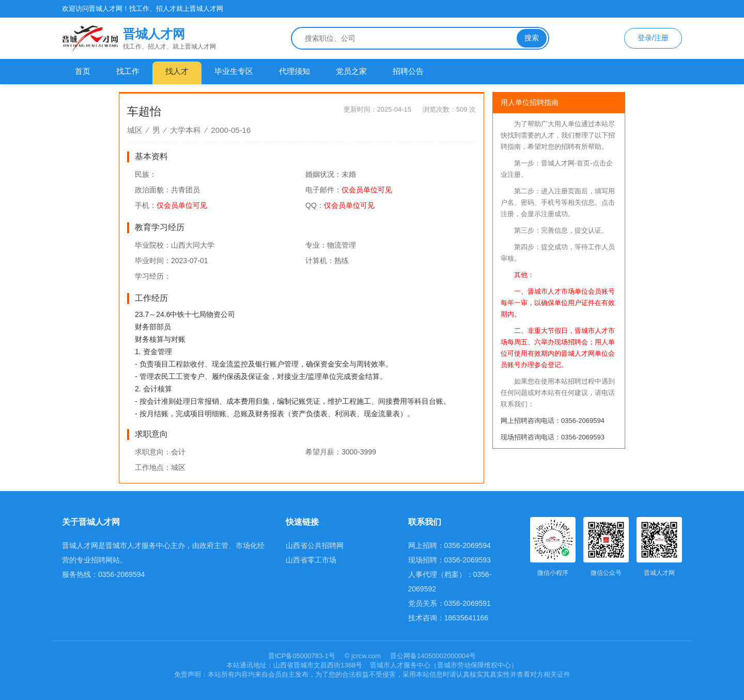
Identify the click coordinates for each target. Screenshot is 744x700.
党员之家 (351, 71)
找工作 (128, 71)
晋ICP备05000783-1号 (303, 656)
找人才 (177, 71)
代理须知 (295, 71)
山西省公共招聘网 (315, 545)
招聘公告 (408, 71)
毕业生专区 (234, 71)
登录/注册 (653, 38)
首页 (83, 71)
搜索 (532, 38)
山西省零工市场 (311, 560)
